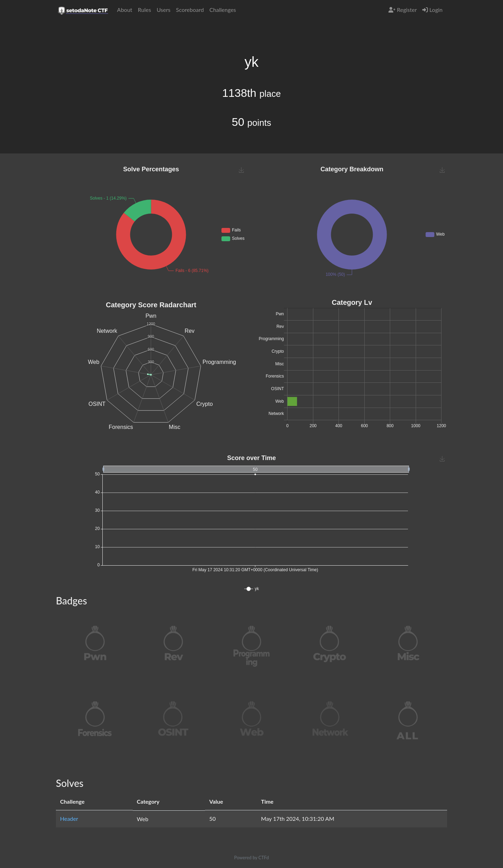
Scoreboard (190, 10)
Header (69, 819)
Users (163, 10)
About (125, 10)
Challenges (223, 10)
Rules (145, 10)
